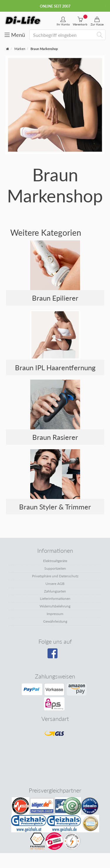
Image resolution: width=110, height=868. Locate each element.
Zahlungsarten (55, 591)
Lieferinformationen (55, 599)
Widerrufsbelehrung (55, 606)
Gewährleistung (55, 621)
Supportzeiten (55, 568)
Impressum (55, 614)
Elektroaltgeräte (55, 561)
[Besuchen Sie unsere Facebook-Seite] (54, 655)
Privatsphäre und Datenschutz (55, 576)
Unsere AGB (55, 584)
